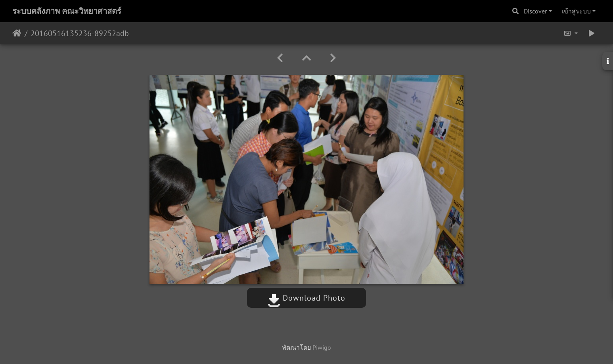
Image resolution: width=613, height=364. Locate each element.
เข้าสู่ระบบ (576, 11)
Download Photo (306, 298)
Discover (535, 11)
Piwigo (322, 347)
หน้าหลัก (17, 33)
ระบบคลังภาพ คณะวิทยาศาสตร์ (67, 11)
